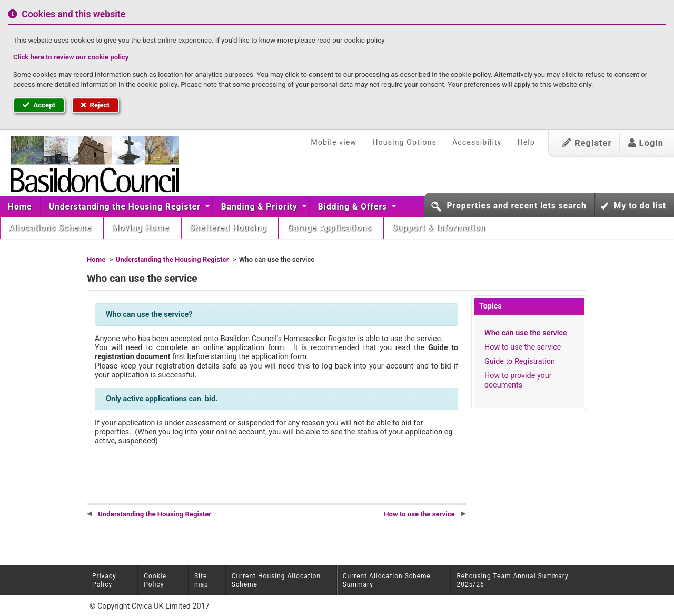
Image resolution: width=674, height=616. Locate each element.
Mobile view (334, 142)
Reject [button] (95, 105)
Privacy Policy (104, 580)
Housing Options (404, 142)
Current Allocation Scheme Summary (387, 580)
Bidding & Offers (354, 207)
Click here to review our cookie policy (71, 57)
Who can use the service (526, 333)
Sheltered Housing (229, 228)
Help (526, 142)
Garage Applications (330, 228)
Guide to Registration (520, 361)
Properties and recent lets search (516, 206)
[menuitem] (20, 207)
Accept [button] (39, 105)
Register (587, 143)
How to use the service (523, 347)
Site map (201, 580)
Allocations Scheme (51, 228)
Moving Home (142, 228)
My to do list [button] (640, 206)
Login (646, 143)
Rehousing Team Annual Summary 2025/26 (512, 580)
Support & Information (440, 228)
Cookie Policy (155, 580)
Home (20, 207)
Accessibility (477, 142)
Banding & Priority (261, 207)
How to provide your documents (518, 380)
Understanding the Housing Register (126, 207)
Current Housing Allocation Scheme (276, 580)
